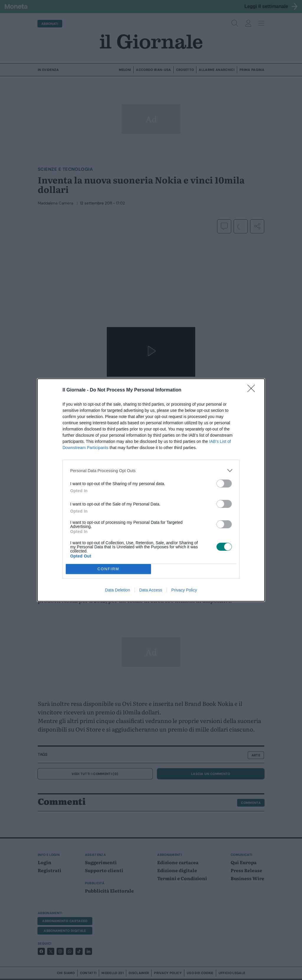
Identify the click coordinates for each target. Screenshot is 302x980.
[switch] (224, 484)
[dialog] (151, 490)
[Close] (253, 390)
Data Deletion (118, 590)
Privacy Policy (184, 590)
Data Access (151, 590)
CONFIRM (108, 569)
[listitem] (151, 471)
